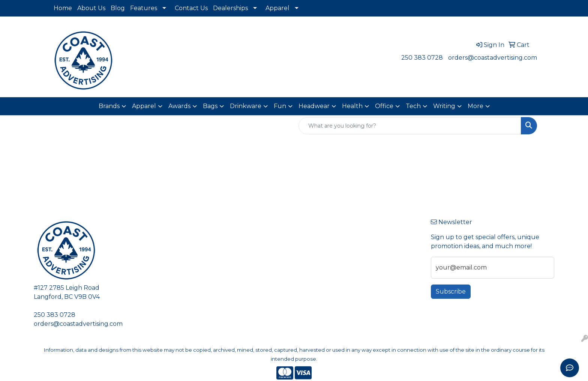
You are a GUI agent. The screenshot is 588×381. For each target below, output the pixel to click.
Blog (118, 8)
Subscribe (451, 291)
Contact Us (191, 8)
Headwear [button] (314, 106)
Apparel (277, 8)
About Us (91, 8)
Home (63, 8)
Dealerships (230, 8)
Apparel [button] (144, 106)
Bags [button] (210, 106)
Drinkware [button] (246, 106)
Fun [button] (280, 106)
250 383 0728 (422, 58)
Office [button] (384, 106)
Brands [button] (109, 106)
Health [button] (352, 106)
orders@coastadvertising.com (493, 58)
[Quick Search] (410, 126)
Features (144, 8)
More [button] (475, 106)
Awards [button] (179, 106)
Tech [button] (413, 106)
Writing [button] (444, 106)
